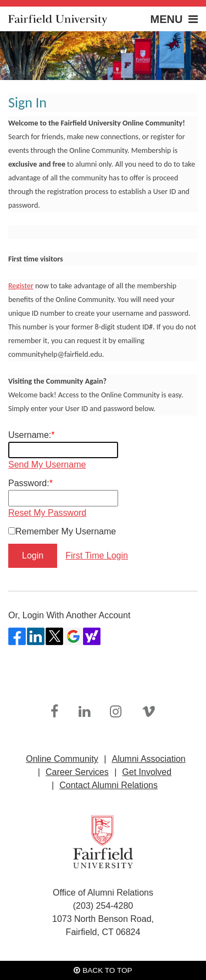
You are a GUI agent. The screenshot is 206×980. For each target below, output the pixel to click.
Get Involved (147, 772)
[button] (157, 19)
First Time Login (97, 555)
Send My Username (47, 465)
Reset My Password (47, 513)
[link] (54, 712)
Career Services (77, 772)
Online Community (62, 759)
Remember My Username (66, 531)
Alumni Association (148, 759)
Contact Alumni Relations (108, 785)
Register (21, 286)
